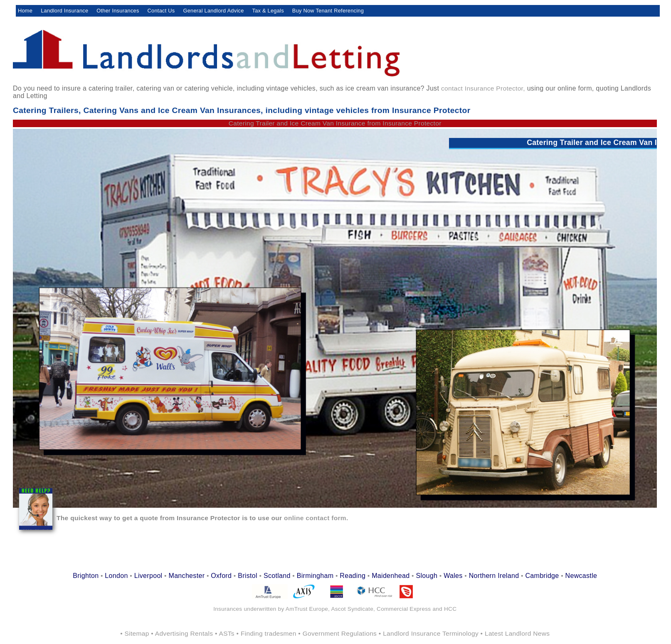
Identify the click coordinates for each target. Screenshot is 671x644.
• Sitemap (136, 633)
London (116, 576)
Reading (353, 576)
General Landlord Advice (213, 11)
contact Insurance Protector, (483, 88)
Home (25, 11)
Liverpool (148, 576)
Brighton (86, 576)
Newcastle (581, 576)
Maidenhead (391, 576)
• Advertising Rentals (183, 633)
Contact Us (161, 11)
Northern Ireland (494, 576)
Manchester (186, 576)
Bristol (248, 576)
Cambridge (542, 576)
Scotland (277, 576)
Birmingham (315, 576)
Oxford (221, 576)
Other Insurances (118, 11)
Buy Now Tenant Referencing (328, 11)
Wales (453, 576)
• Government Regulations (338, 633)
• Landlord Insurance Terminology (430, 633)
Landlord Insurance (64, 11)
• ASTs (226, 633)
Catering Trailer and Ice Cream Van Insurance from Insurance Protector (335, 123)
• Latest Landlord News (515, 633)
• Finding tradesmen (268, 633)
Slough (427, 576)
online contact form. (315, 518)
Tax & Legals (268, 11)
